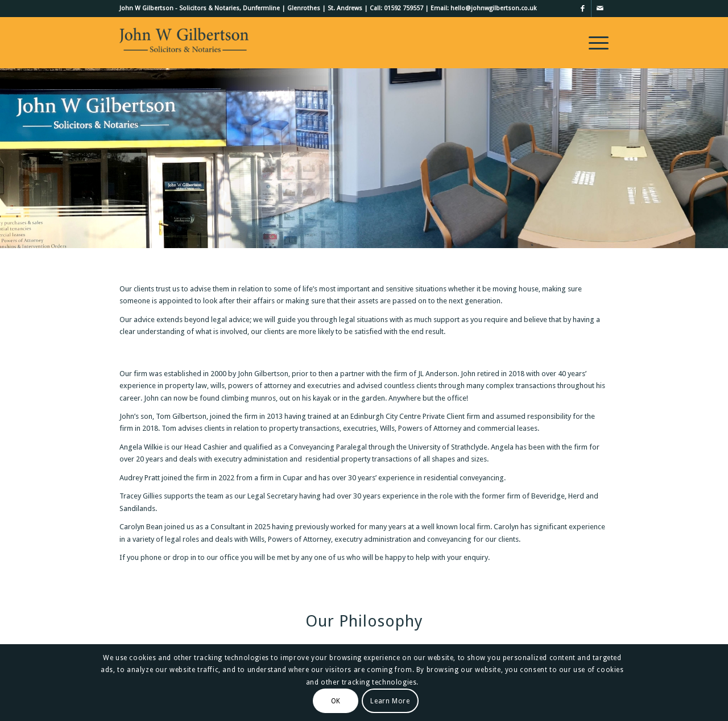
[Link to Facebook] (583, 9)
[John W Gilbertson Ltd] (184, 43)
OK (336, 701)
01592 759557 (404, 8)
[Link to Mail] (600, 9)
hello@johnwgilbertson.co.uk (493, 8)
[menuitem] (595, 43)
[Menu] (595, 43)
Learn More (390, 701)
